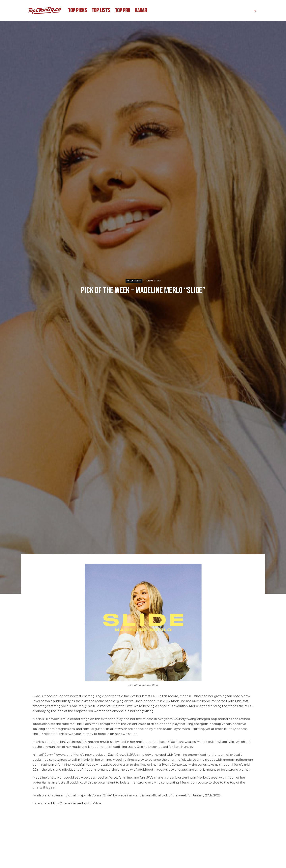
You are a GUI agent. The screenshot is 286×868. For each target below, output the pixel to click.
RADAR (141, 11)
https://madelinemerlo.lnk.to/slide (76, 803)
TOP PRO (122, 11)
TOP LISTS (101, 11)
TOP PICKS (77, 11)
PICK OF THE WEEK (134, 281)
